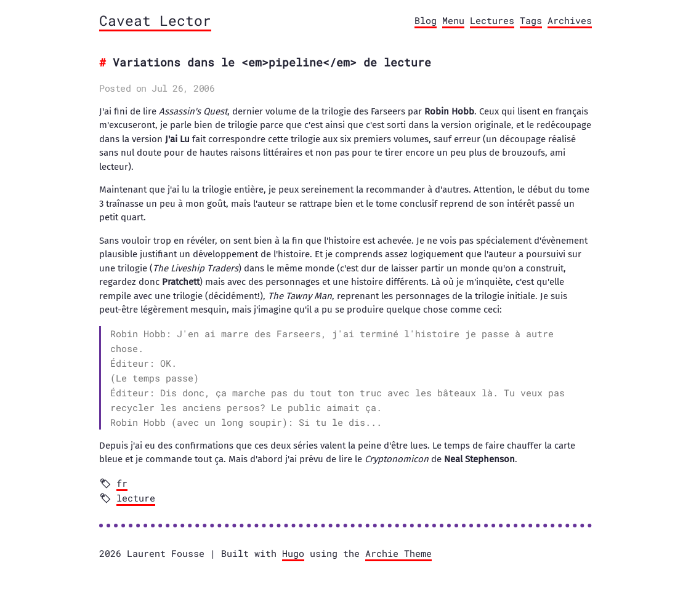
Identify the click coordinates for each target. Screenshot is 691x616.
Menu (453, 20)
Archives (570, 20)
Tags (531, 20)
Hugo (293, 553)
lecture (136, 498)
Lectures (492, 20)
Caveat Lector (155, 20)
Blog (426, 20)
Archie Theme (398, 553)
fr (122, 483)
